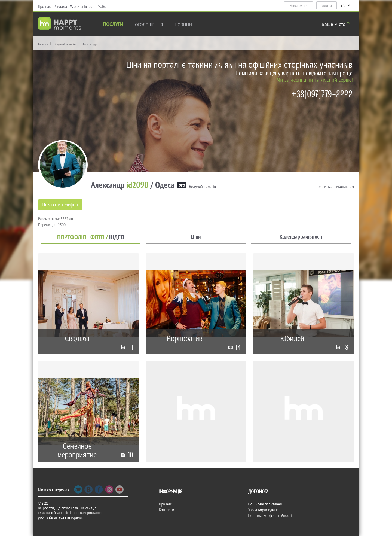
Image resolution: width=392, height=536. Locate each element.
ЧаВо (102, 7)
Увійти (327, 5)
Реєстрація (299, 5)
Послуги (113, 25)
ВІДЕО (117, 237)
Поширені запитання (265, 504)
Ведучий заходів (65, 44)
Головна (43, 44)
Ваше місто (336, 24)
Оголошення (149, 25)
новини (183, 25)
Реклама (61, 7)
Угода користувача (264, 510)
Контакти (167, 510)
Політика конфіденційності (270, 516)
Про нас (45, 7)
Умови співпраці (83, 7)
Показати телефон (60, 205)
